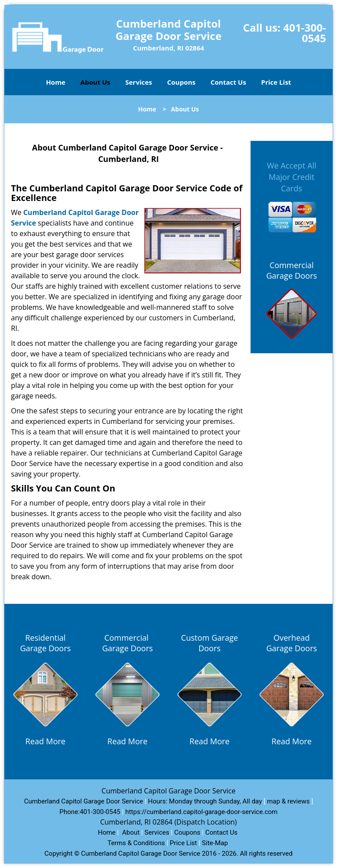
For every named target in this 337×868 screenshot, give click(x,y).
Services (139, 82)
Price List (276, 82)
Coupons (181, 82)
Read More (45, 741)
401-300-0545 (305, 33)
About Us (95, 82)
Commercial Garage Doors (292, 270)
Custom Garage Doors (210, 643)
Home (56, 82)
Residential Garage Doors (46, 643)
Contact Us (228, 82)
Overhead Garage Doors (292, 643)
